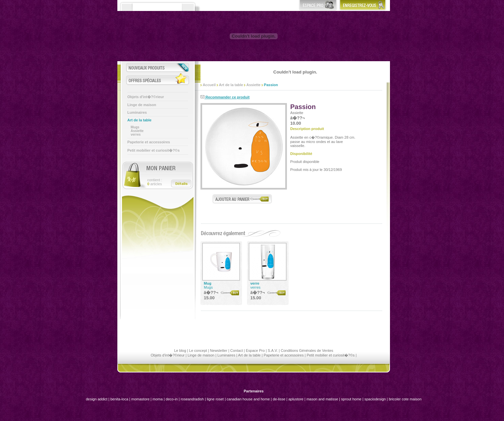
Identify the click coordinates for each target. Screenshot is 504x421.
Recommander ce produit (225, 97)
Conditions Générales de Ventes (307, 351)
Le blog (180, 351)
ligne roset (215, 399)
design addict (97, 399)
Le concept (198, 351)
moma (158, 399)
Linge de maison (142, 105)
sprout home (351, 399)
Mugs (135, 127)
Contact (237, 351)
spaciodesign (375, 399)
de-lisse (279, 399)
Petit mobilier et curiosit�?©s (153, 150)
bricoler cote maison (405, 399)
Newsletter (219, 351)
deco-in (172, 399)
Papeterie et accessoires (149, 142)
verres (136, 135)
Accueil (208, 85)
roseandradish (192, 399)
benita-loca (120, 399)
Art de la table (139, 120)
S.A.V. (273, 351)
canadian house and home (248, 399)
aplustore (296, 399)
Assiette (137, 131)
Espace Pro (255, 351)
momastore (140, 399)
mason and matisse (322, 399)
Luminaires (137, 112)
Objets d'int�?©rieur (146, 97)
